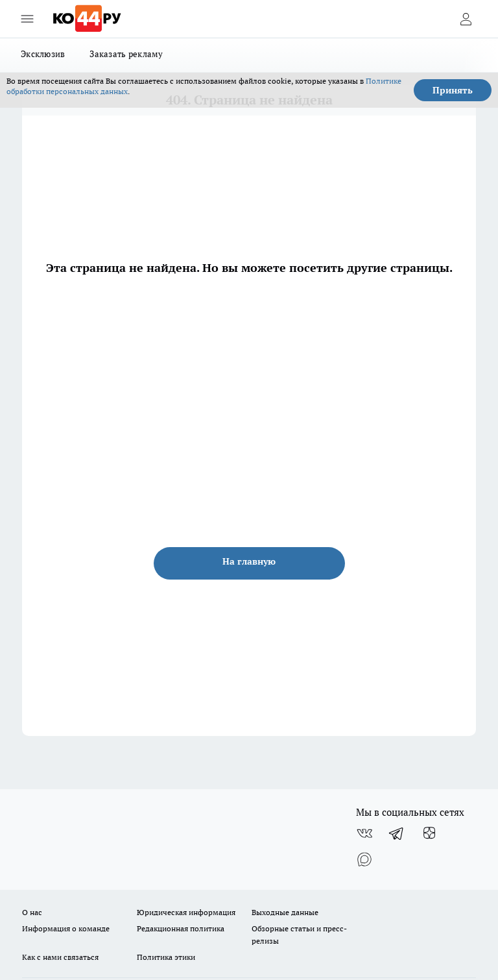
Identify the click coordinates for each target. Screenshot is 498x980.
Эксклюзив (43, 54)
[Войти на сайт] (466, 19)
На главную (249, 561)
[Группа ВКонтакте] (364, 833)
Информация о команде (66, 928)
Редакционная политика (181, 928)
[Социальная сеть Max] (364, 859)
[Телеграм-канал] (397, 833)
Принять (453, 90)
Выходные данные (285, 912)
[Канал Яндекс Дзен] (429, 833)
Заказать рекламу (126, 54)
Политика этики (166, 957)
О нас (32, 912)
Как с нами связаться (60, 957)
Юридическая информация (186, 912)
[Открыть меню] (27, 19)
